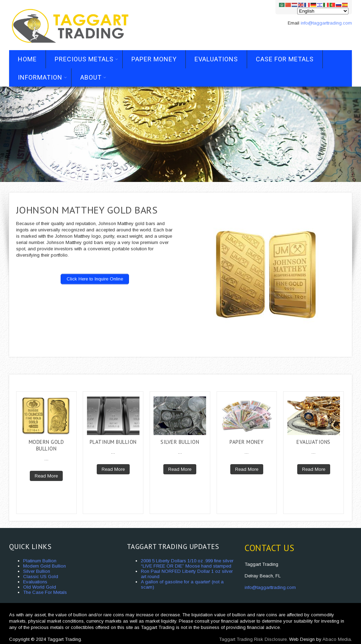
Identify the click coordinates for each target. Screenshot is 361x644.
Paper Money (154, 59)
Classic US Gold (41, 577)
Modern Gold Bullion (46, 445)
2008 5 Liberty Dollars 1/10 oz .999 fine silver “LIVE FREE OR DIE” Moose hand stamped (187, 563)
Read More (46, 476)
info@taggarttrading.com (326, 23)
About (93, 77)
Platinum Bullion (113, 442)
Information (43, 77)
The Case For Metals (45, 592)
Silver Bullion (180, 442)
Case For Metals (285, 59)
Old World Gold (40, 587)
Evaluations (216, 59)
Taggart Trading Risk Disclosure (253, 639)
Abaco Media (337, 639)
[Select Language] (323, 11)
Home (27, 59)
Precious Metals (87, 59)
